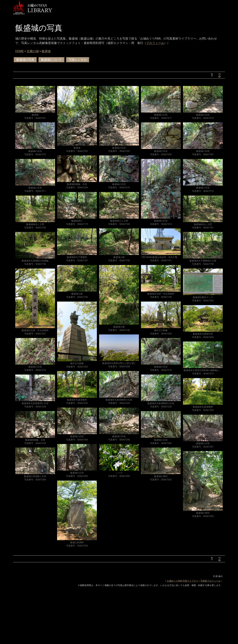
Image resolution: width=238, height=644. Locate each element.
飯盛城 (46, 51)
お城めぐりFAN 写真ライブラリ (182, 581)
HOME (19, 51)
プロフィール (155, 43)
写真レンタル (78, 60)
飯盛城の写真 (25, 60)
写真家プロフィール (210, 581)
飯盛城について (52, 60)
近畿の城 (33, 51)
